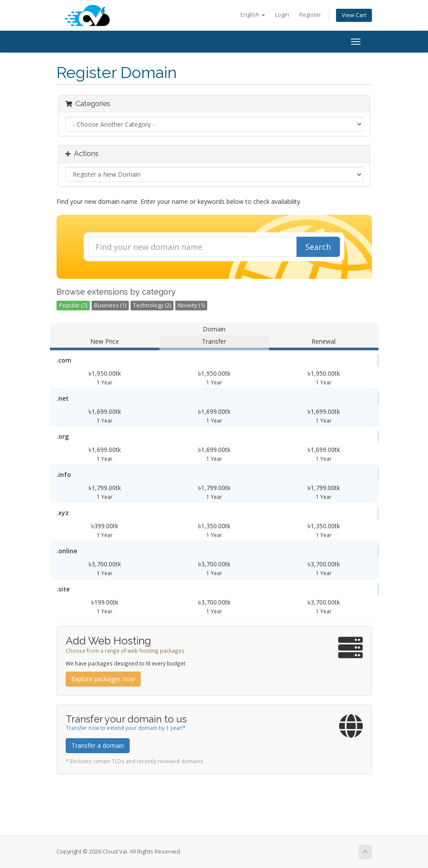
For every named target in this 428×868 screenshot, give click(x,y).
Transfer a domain (98, 745)
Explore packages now (103, 679)
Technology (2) (152, 305)
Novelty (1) (191, 305)
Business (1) (110, 305)
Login (282, 15)
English (253, 15)
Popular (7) (73, 305)
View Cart (354, 15)
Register (310, 15)
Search (318, 247)
